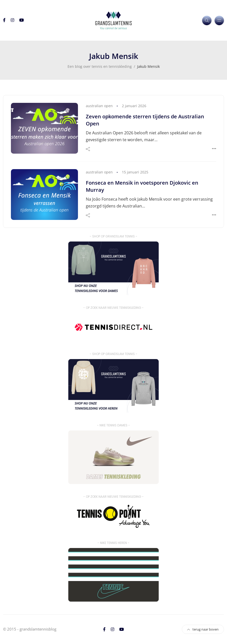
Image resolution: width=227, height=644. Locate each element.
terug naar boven (203, 629)
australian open (99, 106)
